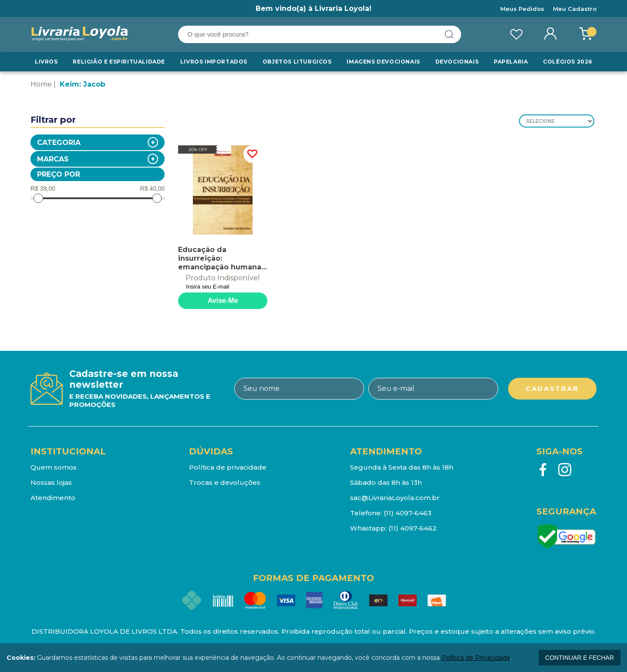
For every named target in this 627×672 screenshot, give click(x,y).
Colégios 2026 (568, 62)
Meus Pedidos (522, 9)
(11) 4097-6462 (413, 528)
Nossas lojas (51, 482)
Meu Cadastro (575, 9)
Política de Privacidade (476, 658)
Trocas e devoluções (225, 482)
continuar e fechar (580, 658)
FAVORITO (252, 154)
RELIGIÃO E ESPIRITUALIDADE (119, 62)
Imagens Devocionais (383, 62)
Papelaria (511, 62)
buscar (449, 34)
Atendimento (53, 498)
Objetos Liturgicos (297, 62)
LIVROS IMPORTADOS (214, 62)
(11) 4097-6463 (408, 513)
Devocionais (457, 62)
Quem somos (54, 467)
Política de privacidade (228, 467)
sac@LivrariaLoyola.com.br (395, 498)
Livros (46, 62)
